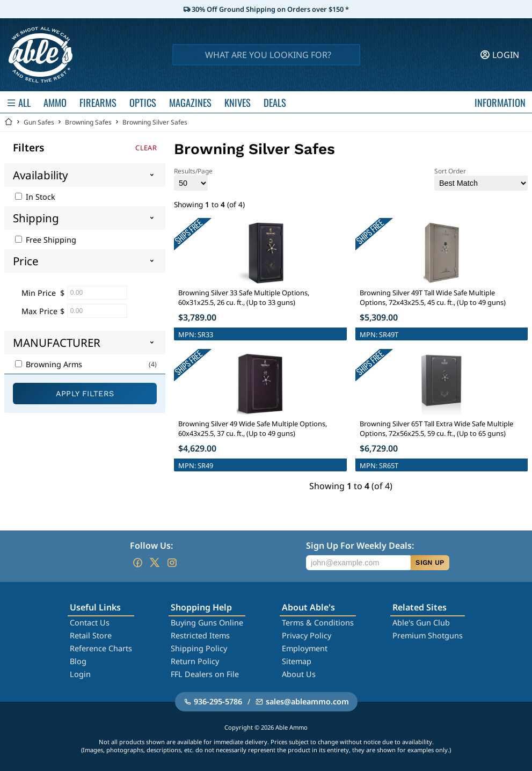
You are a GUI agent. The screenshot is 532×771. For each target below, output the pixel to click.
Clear (146, 148)
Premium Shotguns (428, 635)
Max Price (39, 311)
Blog (78, 661)
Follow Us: (151, 545)
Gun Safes (39, 122)
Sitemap (297, 661)
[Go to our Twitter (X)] (155, 563)
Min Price (39, 293)
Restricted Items (200, 635)
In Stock (35, 197)
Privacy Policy (307, 635)
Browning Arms (49, 364)
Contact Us (90, 623)
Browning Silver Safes (155, 122)
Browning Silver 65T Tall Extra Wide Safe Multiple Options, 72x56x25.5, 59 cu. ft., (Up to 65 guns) (436, 428)
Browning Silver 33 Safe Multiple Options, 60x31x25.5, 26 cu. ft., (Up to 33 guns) (244, 297)
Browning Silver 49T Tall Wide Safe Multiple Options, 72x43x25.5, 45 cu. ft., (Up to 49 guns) (433, 297)
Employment (305, 648)
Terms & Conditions (318, 623)
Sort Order (481, 179)
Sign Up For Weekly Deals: (360, 545)
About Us (299, 674)
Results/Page (193, 179)
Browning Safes (88, 122)
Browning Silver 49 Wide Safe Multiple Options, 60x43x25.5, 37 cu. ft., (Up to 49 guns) (253, 428)
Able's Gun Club (421, 623)
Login (80, 674)
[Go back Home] (9, 122)
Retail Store (91, 635)
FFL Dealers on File (205, 674)
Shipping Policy (199, 648)
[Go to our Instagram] (172, 563)
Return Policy (195, 661)
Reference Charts (101, 648)
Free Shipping (46, 240)
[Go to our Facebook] (137, 563)
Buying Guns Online (207, 623)
